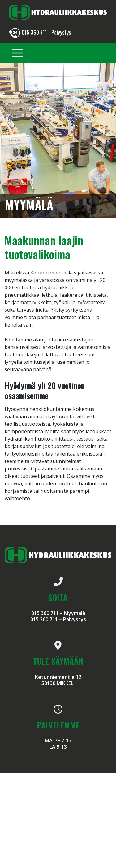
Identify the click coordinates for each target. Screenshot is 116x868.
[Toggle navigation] (17, 53)
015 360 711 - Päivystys (40, 32)
